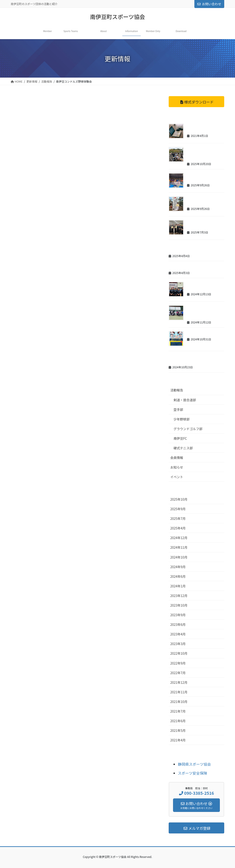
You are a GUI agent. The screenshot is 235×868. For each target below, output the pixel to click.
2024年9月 (178, 567)
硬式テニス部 (183, 448)
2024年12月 (179, 538)
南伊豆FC (180, 438)
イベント (177, 477)
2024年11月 (179, 547)
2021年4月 (178, 740)
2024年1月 (178, 586)
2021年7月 (178, 711)
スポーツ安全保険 (193, 773)
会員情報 (177, 458)
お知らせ (177, 467)
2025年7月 (178, 518)
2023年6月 (178, 624)
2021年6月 (178, 721)
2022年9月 (178, 663)
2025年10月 (179, 499)
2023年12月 (179, 596)
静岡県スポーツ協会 (194, 764)
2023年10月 (179, 605)
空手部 (178, 410)
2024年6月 (178, 576)
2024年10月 (179, 557)
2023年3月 (178, 644)
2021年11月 (179, 692)
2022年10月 (179, 653)
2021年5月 (178, 730)
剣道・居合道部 (185, 400)
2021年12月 (179, 682)
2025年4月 (178, 528)
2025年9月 (178, 509)
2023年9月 (178, 615)
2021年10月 (179, 702)
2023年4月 (178, 634)
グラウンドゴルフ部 (188, 429)
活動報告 (177, 390)
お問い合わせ (209, 4)
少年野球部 (182, 419)
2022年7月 (178, 673)
